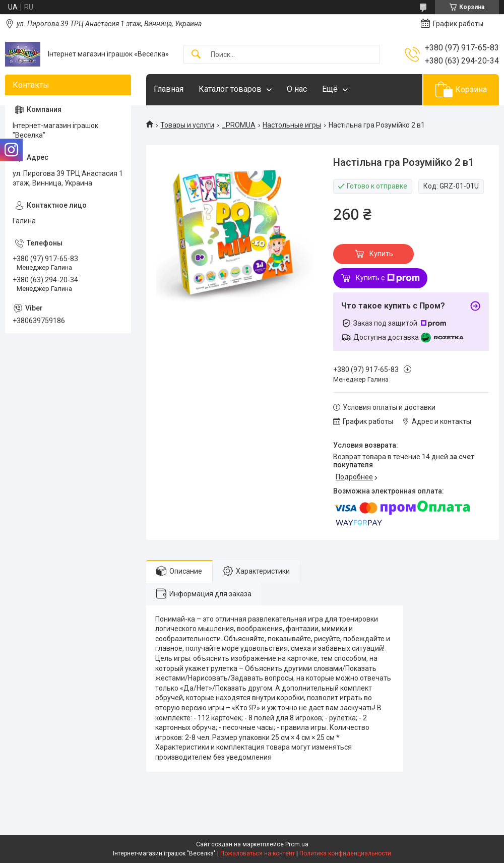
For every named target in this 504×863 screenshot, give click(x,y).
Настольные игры (292, 125)
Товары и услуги (187, 125)
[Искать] (196, 55)
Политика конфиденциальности (345, 853)
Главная (169, 89)
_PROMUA (239, 125)
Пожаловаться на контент (258, 853)
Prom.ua (297, 844)
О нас (297, 89)
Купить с (388, 278)
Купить (381, 254)
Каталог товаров (230, 89)
